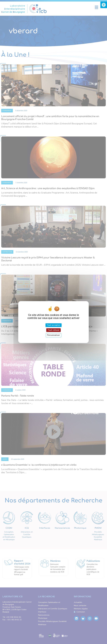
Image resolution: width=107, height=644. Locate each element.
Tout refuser (53, 330)
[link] (104, 5)
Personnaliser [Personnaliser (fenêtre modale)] (53, 335)
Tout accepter (53, 325)
